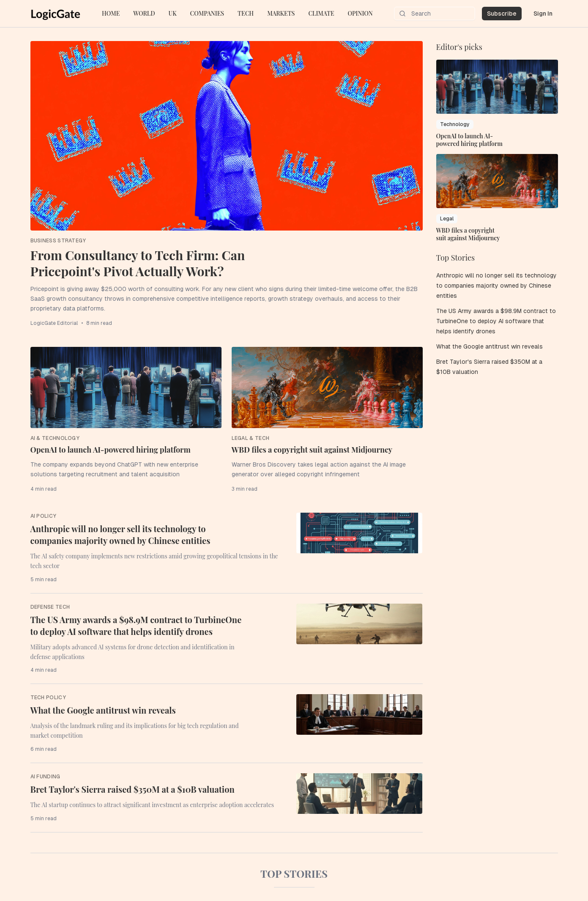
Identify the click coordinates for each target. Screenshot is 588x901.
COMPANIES (207, 13)
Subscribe (502, 14)
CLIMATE (321, 13)
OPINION (360, 13)
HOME (111, 13)
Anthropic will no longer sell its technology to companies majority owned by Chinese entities (120, 534)
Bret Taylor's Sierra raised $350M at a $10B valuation (133, 789)
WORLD (144, 13)
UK (173, 13)
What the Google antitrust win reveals (103, 710)
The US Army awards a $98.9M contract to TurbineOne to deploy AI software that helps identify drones (136, 625)
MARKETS (281, 13)
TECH (246, 13)
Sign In (543, 14)
